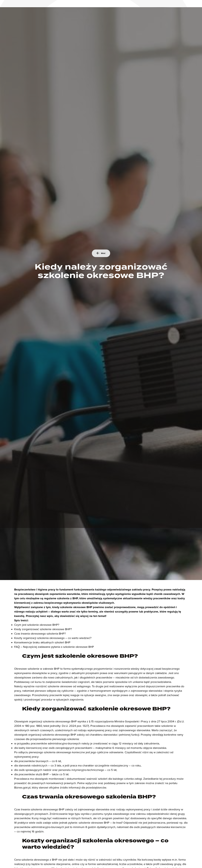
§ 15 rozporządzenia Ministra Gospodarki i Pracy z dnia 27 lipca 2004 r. (133, 721)
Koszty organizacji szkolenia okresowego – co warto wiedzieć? (53, 638)
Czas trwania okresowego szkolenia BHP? (40, 634)
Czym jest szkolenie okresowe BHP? (37, 625)
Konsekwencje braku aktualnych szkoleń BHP (42, 642)
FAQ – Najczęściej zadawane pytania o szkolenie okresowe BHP (54, 647)
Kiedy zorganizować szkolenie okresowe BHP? (43, 629)
